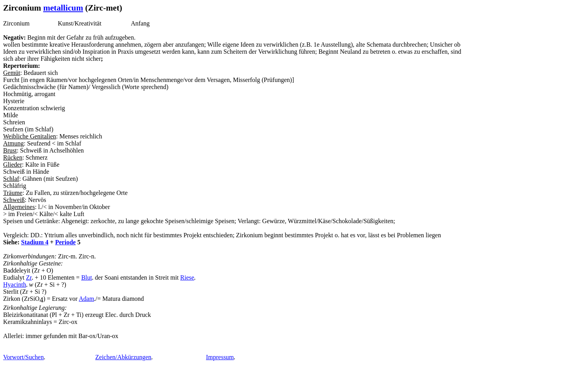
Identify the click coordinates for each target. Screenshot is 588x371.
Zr (29, 277)
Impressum (220, 357)
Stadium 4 (35, 242)
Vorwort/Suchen (24, 357)
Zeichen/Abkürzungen (123, 357)
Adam (86, 299)
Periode (65, 242)
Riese (187, 277)
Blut (87, 277)
